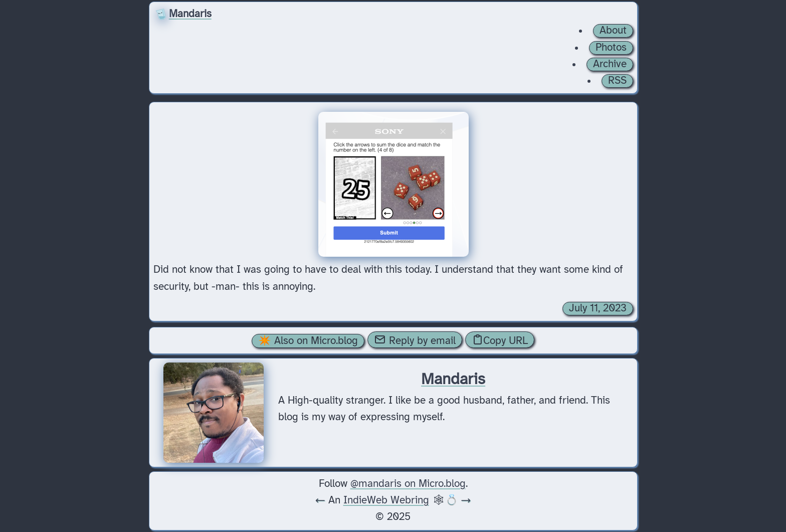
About (613, 31)
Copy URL (500, 340)
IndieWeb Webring (386, 500)
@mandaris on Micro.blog (408, 484)
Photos (611, 48)
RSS (617, 81)
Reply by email (415, 340)
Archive (610, 64)
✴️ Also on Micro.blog (308, 341)
